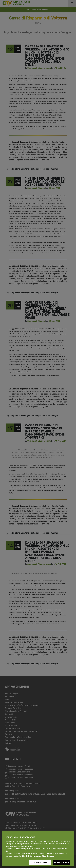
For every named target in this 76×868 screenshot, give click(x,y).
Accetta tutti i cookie (62, 862)
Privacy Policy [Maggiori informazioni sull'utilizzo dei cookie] (21, 848)
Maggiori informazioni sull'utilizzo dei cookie (38, 856)
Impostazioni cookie (40, 862)
